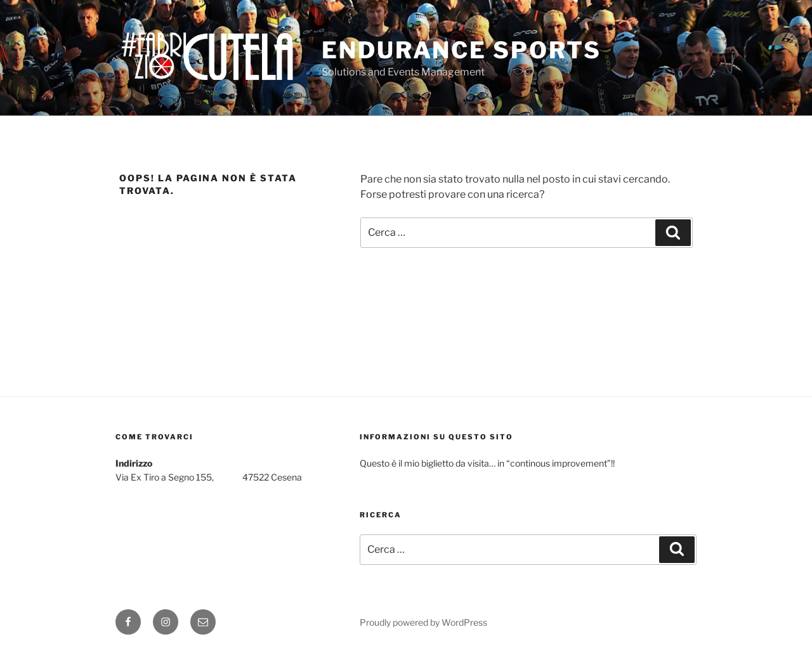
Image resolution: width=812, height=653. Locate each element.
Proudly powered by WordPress (423, 622)
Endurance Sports (462, 50)
